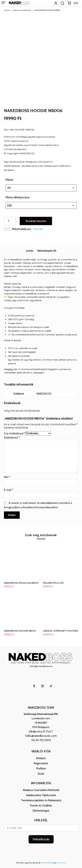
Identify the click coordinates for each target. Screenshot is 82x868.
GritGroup (61, 863)
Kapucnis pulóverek (22, 10)
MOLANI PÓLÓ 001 (53, 583)
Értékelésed (12, 438)
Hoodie (38, 229)
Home (7, 10)
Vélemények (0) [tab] (47, 251)
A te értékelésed (15, 433)
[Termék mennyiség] (10, 221)
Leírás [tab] (30, 251)
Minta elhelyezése (18, 197)
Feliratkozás (41, 839)
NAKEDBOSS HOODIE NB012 (20, 631)
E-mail (8, 490)
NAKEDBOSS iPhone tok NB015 (21, 583)
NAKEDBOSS (47, 863)
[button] (62, 3)
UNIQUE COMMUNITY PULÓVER (61, 631)
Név (7, 477)
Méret (9, 180)
